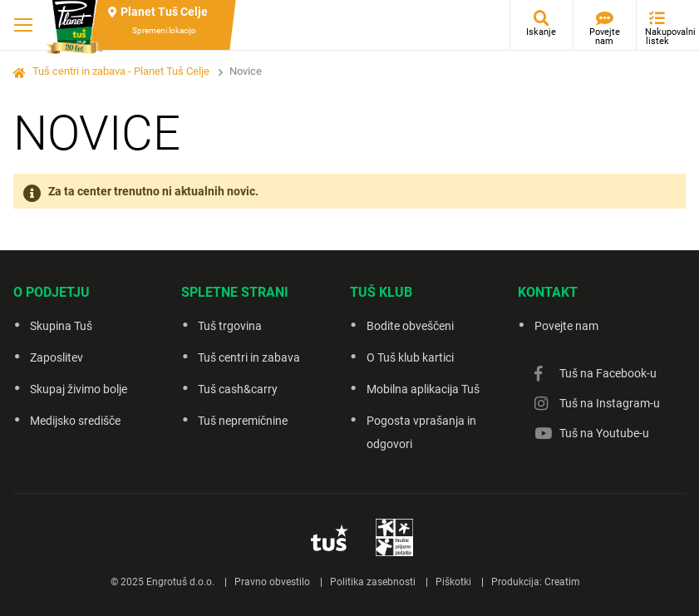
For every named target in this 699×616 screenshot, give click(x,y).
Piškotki (453, 582)
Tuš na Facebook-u (608, 373)
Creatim (562, 582)
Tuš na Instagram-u (610, 403)
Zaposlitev (57, 357)
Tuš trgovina (230, 326)
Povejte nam (605, 37)
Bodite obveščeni (410, 326)
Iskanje (541, 32)
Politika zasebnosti (373, 582)
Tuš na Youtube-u (604, 433)
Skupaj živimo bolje (79, 389)
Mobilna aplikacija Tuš (423, 389)
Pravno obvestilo (272, 582)
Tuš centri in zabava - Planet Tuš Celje (121, 71)
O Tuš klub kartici (410, 357)
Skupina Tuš (61, 326)
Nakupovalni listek (661, 37)
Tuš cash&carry (238, 389)
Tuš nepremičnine (243, 421)
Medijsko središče (75, 421)
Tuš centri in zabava (249, 357)
